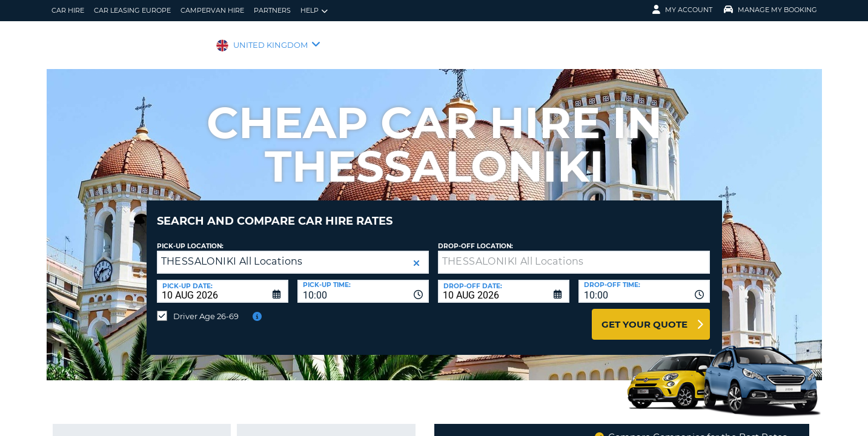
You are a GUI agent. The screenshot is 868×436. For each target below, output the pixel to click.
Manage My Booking (770, 10)
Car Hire (68, 10)
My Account (682, 10)
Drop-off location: (475, 237)
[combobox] (363, 282)
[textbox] (574, 253)
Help (314, 11)
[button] (416, 254)
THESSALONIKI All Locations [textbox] (232, 252)
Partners (272, 10)
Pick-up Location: (190, 237)
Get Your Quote (644, 315)
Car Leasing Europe (132, 10)
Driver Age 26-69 (206, 307)
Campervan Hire (212, 10)
